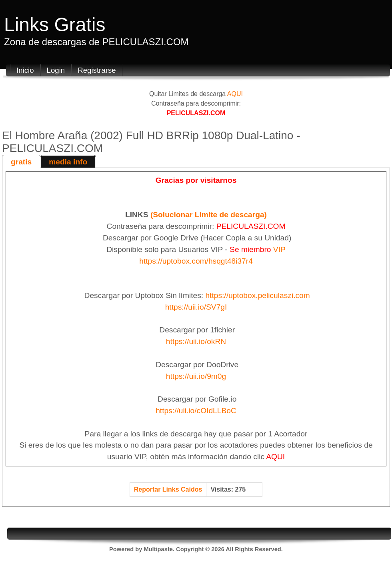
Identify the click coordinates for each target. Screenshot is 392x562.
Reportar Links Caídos (168, 489)
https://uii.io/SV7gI (196, 307)
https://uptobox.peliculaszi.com (257, 295)
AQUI (235, 94)
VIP (279, 249)
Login (56, 70)
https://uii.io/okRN (196, 341)
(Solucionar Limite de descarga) (209, 215)
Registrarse (97, 70)
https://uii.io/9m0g (196, 376)
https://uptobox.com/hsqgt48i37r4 (196, 261)
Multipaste (158, 549)
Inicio (25, 70)
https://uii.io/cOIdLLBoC (196, 411)
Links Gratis (55, 25)
